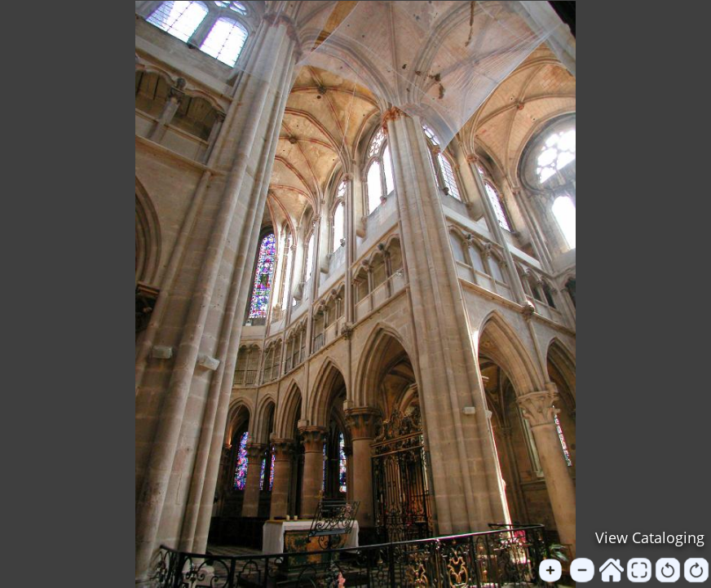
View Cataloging (650, 537)
